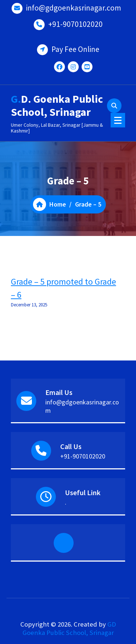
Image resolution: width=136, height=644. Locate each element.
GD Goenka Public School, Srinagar (69, 628)
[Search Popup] (114, 106)
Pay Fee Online (75, 49)
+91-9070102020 (75, 24)
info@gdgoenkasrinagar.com (74, 8)
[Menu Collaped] (118, 120)
